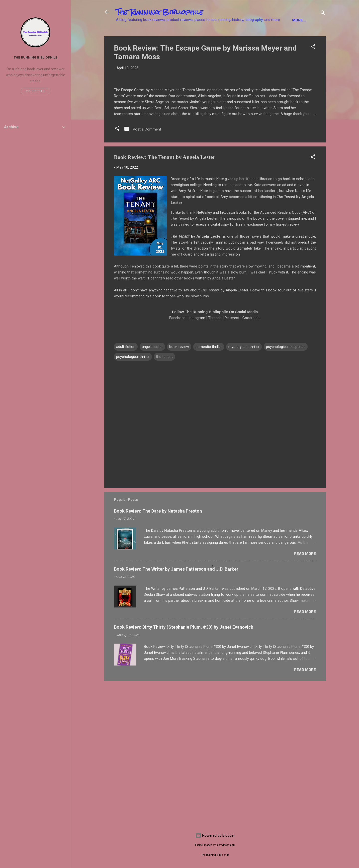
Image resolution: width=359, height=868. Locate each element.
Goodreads (251, 462)
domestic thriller (209, 490)
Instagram (197, 462)
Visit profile (36, 91)
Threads (215, 462)
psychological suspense (286, 490)
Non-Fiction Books (177, 36)
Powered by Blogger (215, 835)
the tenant (164, 500)
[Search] (323, 14)
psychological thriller (133, 500)
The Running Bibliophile (159, 12)
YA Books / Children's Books (234, 36)
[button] (313, 63)
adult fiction (126, 490)
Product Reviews (290, 36)
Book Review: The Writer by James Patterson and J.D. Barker (176, 712)
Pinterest (232, 462)
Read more (305, 697)
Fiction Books (134, 36)
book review (179, 490)
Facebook (177, 462)
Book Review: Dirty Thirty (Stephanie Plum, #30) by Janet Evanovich (184, 770)
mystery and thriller (244, 490)
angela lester (152, 490)
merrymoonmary (226, 845)
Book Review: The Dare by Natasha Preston (158, 654)
